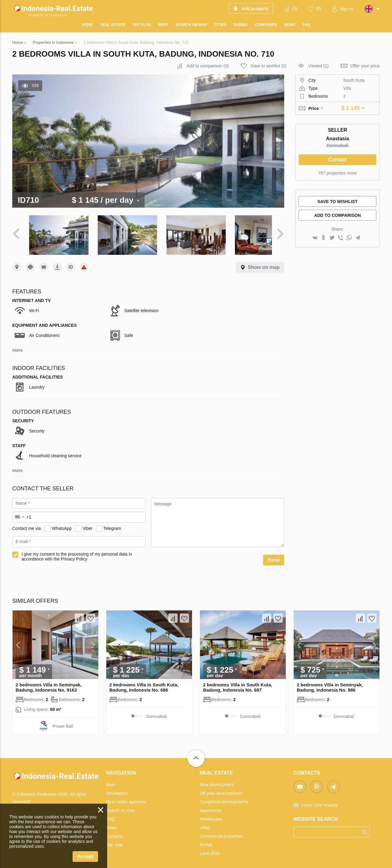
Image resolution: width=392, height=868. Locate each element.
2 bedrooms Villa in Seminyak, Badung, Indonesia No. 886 (330, 683)
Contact (337, 160)
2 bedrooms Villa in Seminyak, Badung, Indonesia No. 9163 (49, 683)
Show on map (264, 263)
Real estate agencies (126, 798)
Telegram (112, 524)
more (17, 346)
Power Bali (63, 722)
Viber (88, 524)
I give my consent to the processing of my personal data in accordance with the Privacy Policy (77, 552)
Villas (205, 823)
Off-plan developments (221, 789)
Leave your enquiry (319, 801)
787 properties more (337, 173)
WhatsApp (62, 524)
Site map (114, 840)
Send (274, 556)
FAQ (110, 815)
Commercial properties (221, 832)
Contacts (114, 832)
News (111, 823)
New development (217, 780)
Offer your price (365, 66)
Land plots (210, 849)
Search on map (121, 806)
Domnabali (337, 145)
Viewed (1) (318, 66)
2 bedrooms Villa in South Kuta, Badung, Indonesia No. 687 (238, 683)
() (294, 9)
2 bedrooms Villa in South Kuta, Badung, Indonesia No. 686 (144, 683)
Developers (117, 789)
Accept (85, 857)
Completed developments (224, 798)
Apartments (211, 806)
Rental (206, 840)
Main (111, 780)
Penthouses (211, 815)
